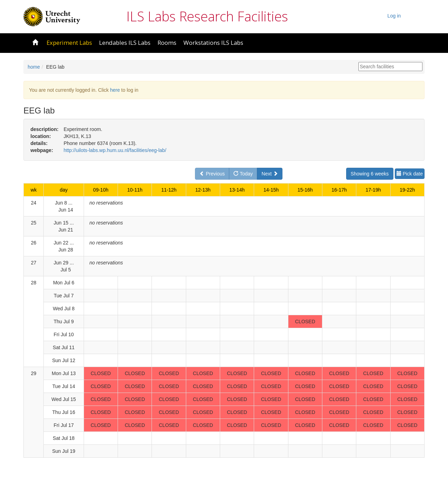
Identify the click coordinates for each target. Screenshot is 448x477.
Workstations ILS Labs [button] (213, 43)
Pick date (410, 174)
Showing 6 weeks (370, 174)
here (115, 90)
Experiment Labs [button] (69, 43)
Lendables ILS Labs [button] (125, 43)
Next (270, 174)
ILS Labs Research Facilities (207, 16)
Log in (394, 16)
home (34, 67)
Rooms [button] (167, 43)
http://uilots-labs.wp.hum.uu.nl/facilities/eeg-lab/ (115, 150)
